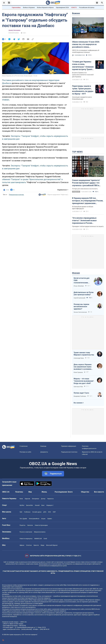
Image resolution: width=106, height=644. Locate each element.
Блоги (70, 492)
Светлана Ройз (78, 387)
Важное (76, 13)
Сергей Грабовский (79, 298)
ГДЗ (21, 512)
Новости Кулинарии (41, 525)
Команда (43, 446)
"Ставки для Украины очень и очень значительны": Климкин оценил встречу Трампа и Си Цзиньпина (83, 66)
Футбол (22, 505)
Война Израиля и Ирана (45, 7)
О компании (24, 446)
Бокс (43, 505)
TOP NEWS (77, 152)
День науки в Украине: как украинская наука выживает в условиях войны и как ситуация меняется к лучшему (83, 367)
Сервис (50, 519)
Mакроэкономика (40, 532)
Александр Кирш (79, 358)
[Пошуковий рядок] (102, 3)
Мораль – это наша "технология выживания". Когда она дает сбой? (84, 381)
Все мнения (78, 403)
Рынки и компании (26, 532)
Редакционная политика (16, 195)
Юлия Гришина (78, 372)
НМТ (54, 512)
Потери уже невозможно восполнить (85, 189)
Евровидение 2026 (62, 7)
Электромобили (34, 519)
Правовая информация (69, 446)
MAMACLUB (38, 539)
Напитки (30, 525)
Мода (42, 545)
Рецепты (22, 525)
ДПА (45, 512)
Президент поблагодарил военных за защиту (88, 226)
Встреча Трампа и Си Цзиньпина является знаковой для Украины (83, 75)
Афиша (22, 545)
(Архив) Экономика (14, 30)
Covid (45, 539)
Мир (30, 492)
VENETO (74, 7)
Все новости (99, 492)
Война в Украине (29, 7)
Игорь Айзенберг (79, 286)
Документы (44, 452)
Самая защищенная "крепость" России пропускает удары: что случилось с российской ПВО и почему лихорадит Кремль (86, 183)
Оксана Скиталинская (80, 312)
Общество (85, 492)
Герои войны (16, 7)
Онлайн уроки (37, 512)
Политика (19, 492)
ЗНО (50, 512)
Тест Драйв (23, 519)
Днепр (43, 499)
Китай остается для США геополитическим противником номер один (82, 280)
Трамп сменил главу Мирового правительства (84, 354)
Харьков (27, 499)
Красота (36, 545)
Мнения (76, 273)
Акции (43, 519)
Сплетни (29, 545)
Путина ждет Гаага (81, 393)
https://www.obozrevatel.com (72, 585)
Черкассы (50, 499)
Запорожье (36, 499)
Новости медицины (26, 539)
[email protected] (26, 629)
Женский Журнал (52, 545)
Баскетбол (30, 505)
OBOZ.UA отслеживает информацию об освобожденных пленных (86, 51)
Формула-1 (50, 505)
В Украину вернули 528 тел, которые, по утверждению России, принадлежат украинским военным (88, 201)
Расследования (61, 492)
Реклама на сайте (25, 452)
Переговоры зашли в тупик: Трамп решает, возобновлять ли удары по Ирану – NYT (83, 90)
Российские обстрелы (87, 7)
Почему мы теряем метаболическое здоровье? (81, 307)
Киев (21, 499)
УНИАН (6, 100)
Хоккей (37, 505)
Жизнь (44, 492)
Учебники (27, 512)
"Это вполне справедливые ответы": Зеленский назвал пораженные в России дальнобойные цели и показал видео (86, 221)
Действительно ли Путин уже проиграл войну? (84, 294)
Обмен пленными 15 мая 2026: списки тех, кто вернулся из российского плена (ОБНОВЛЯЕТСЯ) (86, 44)
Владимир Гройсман (80, 396)
